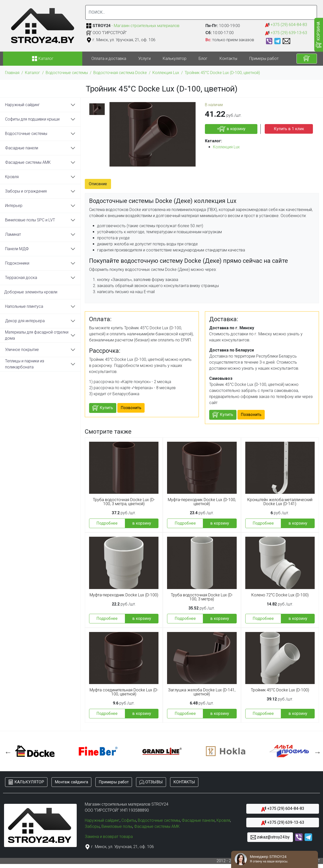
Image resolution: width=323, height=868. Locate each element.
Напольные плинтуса (24, 306)
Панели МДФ (17, 249)
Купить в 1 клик (289, 129)
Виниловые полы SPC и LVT (30, 220)
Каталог (33, 73)
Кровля (12, 177)
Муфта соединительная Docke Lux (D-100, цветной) (124, 692)
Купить (103, 408)
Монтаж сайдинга (71, 782)
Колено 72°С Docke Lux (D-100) (280, 595)
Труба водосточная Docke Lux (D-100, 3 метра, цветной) (124, 502)
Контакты (228, 58)
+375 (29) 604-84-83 (286, 25)
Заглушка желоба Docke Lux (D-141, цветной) (202, 692)
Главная (12, 73)
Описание (98, 184)
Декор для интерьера (25, 321)
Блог (203, 58)
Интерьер (14, 206)
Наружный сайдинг (22, 105)
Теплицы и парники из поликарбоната (25, 364)
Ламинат (13, 234)
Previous (7, 751)
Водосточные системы (67, 73)
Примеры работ (264, 58)
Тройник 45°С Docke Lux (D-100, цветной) (222, 73)
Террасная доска (21, 278)
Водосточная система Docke (120, 73)
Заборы (92, 826)
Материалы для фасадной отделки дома (37, 335)
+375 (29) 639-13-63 (286, 33)
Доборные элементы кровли (31, 292)
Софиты (129, 820)
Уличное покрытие (22, 350)
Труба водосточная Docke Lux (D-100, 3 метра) (202, 597)
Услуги (144, 58)
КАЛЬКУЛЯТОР (26, 782)
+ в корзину (231, 129)
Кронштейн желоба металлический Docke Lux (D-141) (280, 502)
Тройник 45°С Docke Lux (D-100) (280, 690)
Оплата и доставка (109, 58)
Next (316, 751)
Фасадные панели (22, 148)
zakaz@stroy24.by (270, 837)
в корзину (142, 523)
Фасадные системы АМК (28, 162)
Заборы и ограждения (26, 191)
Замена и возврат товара (109, 837)
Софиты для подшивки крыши (32, 119)
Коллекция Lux (166, 73)
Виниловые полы (117, 826)
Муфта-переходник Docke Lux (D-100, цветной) (202, 502)
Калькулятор (175, 58)
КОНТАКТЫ (184, 782)
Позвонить (131, 408)
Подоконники (17, 263)
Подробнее (107, 523)
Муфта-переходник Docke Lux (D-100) (124, 595)
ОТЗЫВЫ (151, 782)
